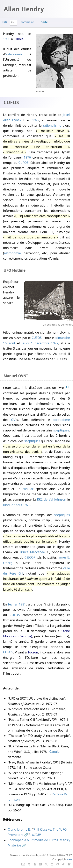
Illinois (18, 39)
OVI (14, 420)
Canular (55, 752)
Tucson (33, 652)
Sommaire (27, 22)
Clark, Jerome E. (19, 829)
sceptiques (61, 430)
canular (28, 489)
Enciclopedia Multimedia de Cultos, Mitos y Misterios (39, 843)
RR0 (4, 22)
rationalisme (52, 125)
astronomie (14, 54)
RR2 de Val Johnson (52, 500)
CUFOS (23, 163)
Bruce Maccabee (32, 552)
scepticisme (61, 420)
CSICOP (30, 558)
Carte (44, 22)
